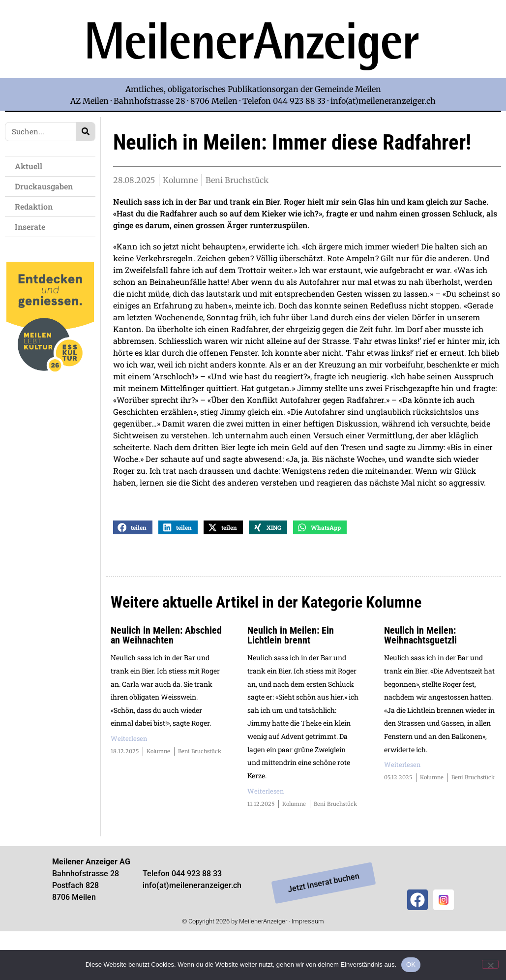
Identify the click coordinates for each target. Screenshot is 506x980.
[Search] (85, 132)
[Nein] (490, 964)
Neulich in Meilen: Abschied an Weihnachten (166, 673)
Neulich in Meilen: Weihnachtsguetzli (420, 673)
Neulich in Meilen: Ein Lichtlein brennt (291, 673)
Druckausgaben (44, 186)
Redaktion (36, 206)
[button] (133, 565)
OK (411, 965)
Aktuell (31, 166)
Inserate (32, 227)
